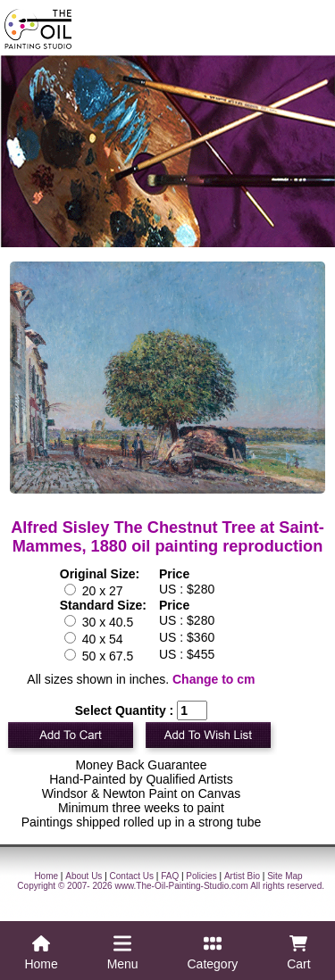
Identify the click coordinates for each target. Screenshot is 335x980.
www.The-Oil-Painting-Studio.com (181, 886)
